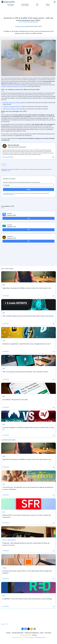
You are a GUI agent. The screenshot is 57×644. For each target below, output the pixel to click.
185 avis (34, 635)
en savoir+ (9, 171)
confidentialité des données (8, 195)
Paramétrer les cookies (40, 637)
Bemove (32, 637)
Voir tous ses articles (8, 157)
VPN (37, 4)
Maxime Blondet (22, 26)
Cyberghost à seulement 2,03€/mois (12, 109)
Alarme (48, 4)
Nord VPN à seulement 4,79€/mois (12, 103)
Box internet (11, 4)
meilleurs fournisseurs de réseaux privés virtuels (14, 86)
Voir (29, 218)
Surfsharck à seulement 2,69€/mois (12, 107)
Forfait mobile (25, 4)
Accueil (3, 624)
